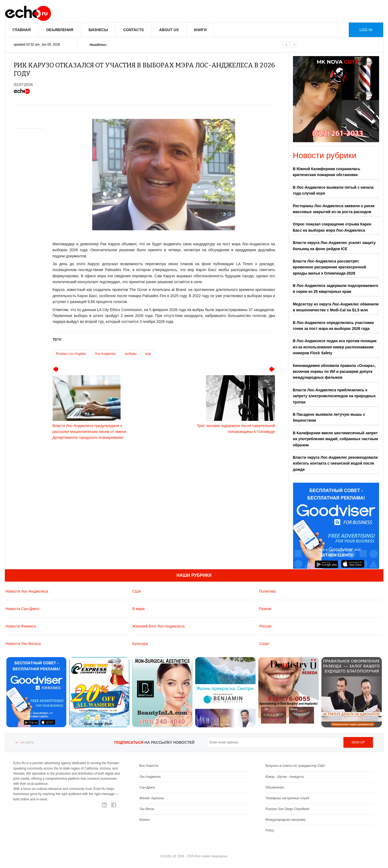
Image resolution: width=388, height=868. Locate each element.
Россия (265, 626)
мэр (148, 354)
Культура (140, 644)
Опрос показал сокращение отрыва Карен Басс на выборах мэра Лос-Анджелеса (332, 227)
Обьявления (275, 787)
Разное (265, 609)
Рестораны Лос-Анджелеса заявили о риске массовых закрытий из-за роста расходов (334, 209)
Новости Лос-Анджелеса (27, 591)
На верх (27, 743)
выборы (131, 354)
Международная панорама (286, 820)
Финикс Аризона (152, 798)
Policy (270, 830)
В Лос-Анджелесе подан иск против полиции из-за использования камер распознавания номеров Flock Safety (335, 347)
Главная (22, 30)
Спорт (264, 644)
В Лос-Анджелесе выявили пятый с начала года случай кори (333, 190)
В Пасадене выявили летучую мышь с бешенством (329, 417)
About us (169, 30)
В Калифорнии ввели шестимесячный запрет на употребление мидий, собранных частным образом (336, 439)
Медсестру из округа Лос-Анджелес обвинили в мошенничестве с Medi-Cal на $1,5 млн (336, 307)
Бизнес (145, 820)
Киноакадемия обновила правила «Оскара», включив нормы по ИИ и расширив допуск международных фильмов (334, 372)
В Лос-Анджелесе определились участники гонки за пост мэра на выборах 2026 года (333, 326)
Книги (200, 30)
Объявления (59, 30)
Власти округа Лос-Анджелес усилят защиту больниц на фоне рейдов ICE (334, 246)
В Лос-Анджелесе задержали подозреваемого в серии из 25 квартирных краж (336, 289)
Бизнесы (98, 30)
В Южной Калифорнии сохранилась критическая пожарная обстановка (327, 172)
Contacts (134, 30)
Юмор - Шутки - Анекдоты (285, 777)
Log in (366, 30)
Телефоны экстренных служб (287, 798)
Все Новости (149, 766)
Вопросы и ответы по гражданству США (295, 766)
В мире (139, 609)
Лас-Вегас (147, 809)
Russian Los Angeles (71, 354)
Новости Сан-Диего (23, 609)
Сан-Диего (147, 787)
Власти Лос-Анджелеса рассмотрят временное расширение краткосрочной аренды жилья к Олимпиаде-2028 (330, 267)
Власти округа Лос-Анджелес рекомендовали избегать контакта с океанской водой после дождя (335, 463)
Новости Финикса (21, 626)
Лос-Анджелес (106, 354)
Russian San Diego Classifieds (288, 809)
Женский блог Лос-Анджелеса (159, 626)
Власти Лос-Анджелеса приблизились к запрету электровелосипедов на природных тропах (334, 396)
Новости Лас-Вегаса (23, 644)
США (137, 591)
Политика (267, 591)
